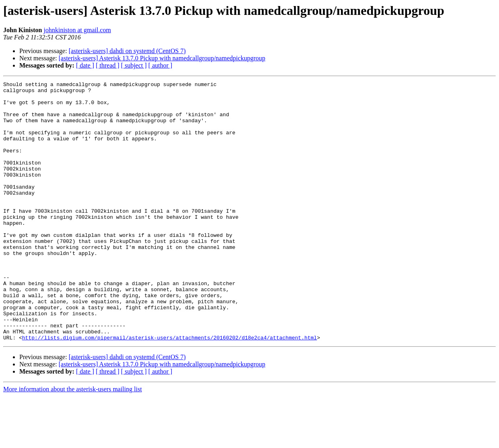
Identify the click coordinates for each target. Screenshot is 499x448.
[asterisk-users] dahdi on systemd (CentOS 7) (127, 51)
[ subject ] (134, 65)
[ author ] (160, 65)
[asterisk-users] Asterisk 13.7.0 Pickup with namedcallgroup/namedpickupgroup (162, 58)
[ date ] (85, 65)
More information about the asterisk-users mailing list (73, 441)
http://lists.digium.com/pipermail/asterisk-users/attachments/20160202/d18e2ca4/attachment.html (169, 389)
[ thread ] (108, 65)
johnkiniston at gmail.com (77, 30)
